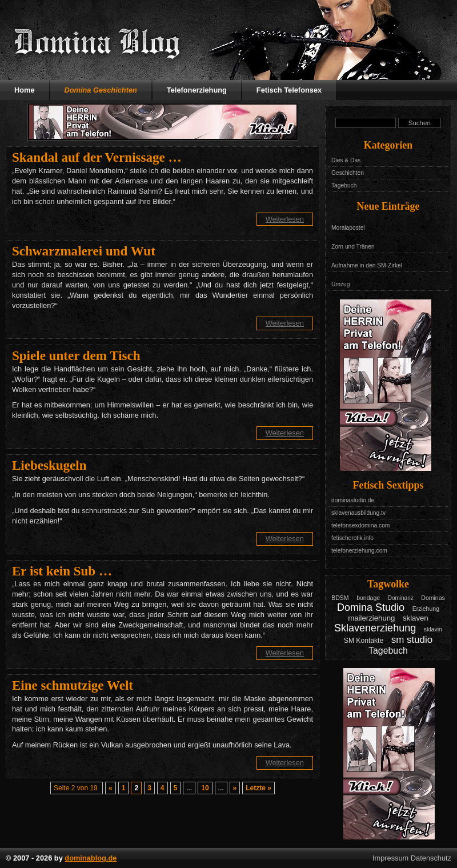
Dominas (433, 598)
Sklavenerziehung (375, 628)
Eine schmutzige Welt (73, 685)
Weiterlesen (285, 219)
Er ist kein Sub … (62, 571)
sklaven (416, 618)
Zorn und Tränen (353, 247)
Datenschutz (431, 858)
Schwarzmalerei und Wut (84, 251)
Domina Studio (371, 607)
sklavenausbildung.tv (358, 513)
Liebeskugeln (49, 465)
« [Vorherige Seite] (111, 788)
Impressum (390, 858)
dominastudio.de (353, 500)
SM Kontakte (364, 641)
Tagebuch (344, 185)
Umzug (340, 284)
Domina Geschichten (101, 90)
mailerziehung (371, 618)
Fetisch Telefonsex (289, 90)
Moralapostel (348, 228)
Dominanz (401, 598)
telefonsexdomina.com (360, 525)
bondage (368, 598)
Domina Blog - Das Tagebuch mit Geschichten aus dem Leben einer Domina (97, 43)
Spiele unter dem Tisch (76, 355)
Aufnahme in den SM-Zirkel (367, 265)
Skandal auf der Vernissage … (97, 157)
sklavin (433, 629)
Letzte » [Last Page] (258, 788)
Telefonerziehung (197, 90)
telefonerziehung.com (359, 551)
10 (205, 788)
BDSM (340, 598)
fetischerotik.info (352, 538)
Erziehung (426, 609)
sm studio (412, 640)
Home (25, 90)
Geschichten (348, 173)
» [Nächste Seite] (235, 788)
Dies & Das (346, 160)
